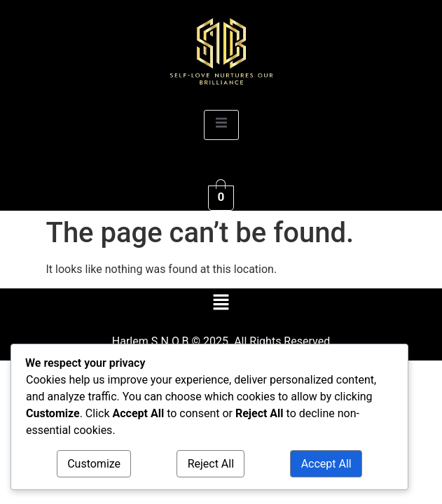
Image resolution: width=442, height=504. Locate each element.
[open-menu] (221, 125)
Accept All (326, 464)
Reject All (211, 464)
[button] (221, 304)
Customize (94, 464)
